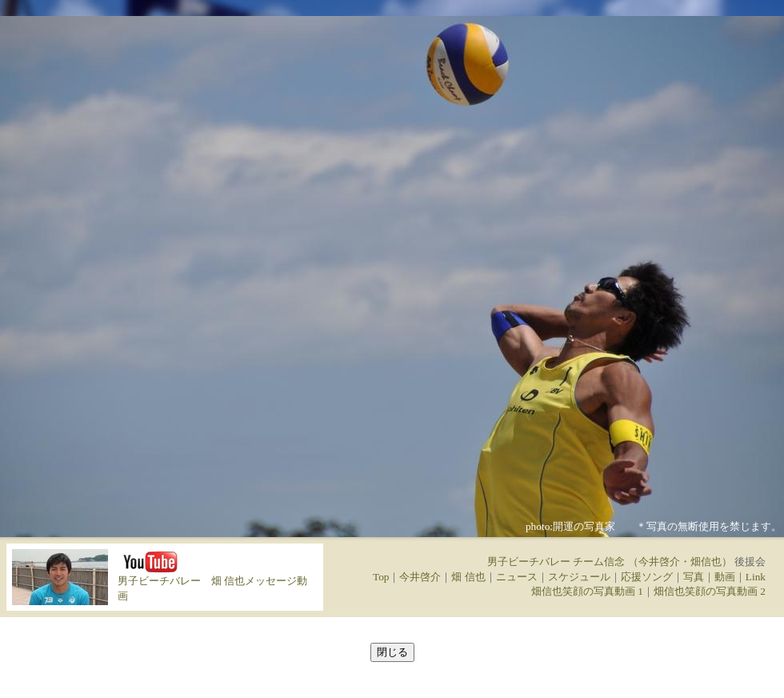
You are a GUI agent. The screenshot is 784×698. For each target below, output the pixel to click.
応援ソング (647, 577)
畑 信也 (468, 577)
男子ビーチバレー (159, 581)
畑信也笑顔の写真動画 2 (710, 591)
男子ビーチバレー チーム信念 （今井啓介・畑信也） (610, 562)
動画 (725, 577)
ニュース (517, 577)
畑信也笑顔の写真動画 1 (587, 591)
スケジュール (579, 577)
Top (381, 577)
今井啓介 (420, 577)
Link (756, 577)
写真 (694, 577)
